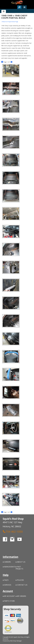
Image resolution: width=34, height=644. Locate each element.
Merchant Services (8, 632)
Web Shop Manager (16, 641)
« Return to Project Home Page (10, 22)
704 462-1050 (13, 531)
